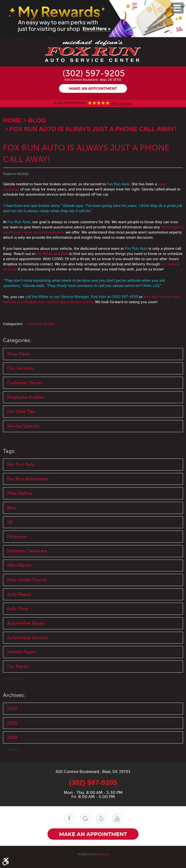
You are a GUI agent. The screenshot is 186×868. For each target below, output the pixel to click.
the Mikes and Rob (52, 254)
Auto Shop (18, 611)
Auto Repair (19, 597)
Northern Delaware (27, 553)
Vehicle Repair (22, 655)
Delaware (17, 538)
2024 (12, 741)
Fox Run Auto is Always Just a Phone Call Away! (93, 129)
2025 (12, 726)
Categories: (18, 340)
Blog (37, 121)
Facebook (69, 819)
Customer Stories (40, 324)
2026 (12, 711)
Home (12, 121)
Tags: (10, 452)
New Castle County (27, 582)
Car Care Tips (21, 412)
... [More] (11, 682)
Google (85, 819)
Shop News (19, 354)
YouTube (117, 819)
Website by (93, 854)
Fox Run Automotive (28, 480)
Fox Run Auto (21, 465)
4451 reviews (122, 104)
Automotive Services (28, 640)
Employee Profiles (26, 398)
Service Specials (23, 427)
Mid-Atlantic (20, 567)
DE (10, 524)
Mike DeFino (20, 494)
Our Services (20, 368)
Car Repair (18, 669)
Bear (12, 509)
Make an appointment (93, 89)
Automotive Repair (26, 626)
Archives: (15, 698)
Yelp (101, 819)
